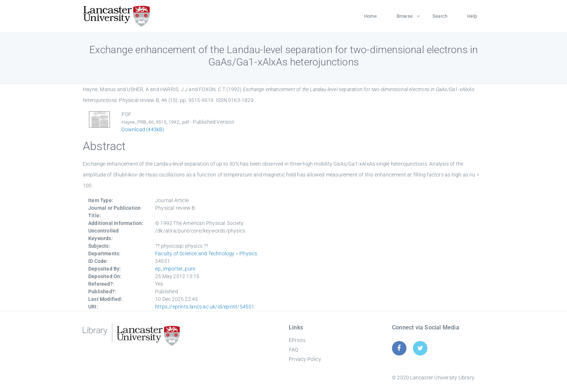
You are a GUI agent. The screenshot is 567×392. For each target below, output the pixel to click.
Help (472, 16)
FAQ (294, 350)
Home (370, 16)
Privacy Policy (305, 359)
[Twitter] (420, 348)
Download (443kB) (143, 129)
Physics (248, 253)
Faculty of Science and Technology (195, 253)
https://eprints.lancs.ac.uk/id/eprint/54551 (205, 307)
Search (440, 16)
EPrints (297, 340)
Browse (405, 16)
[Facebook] (399, 348)
